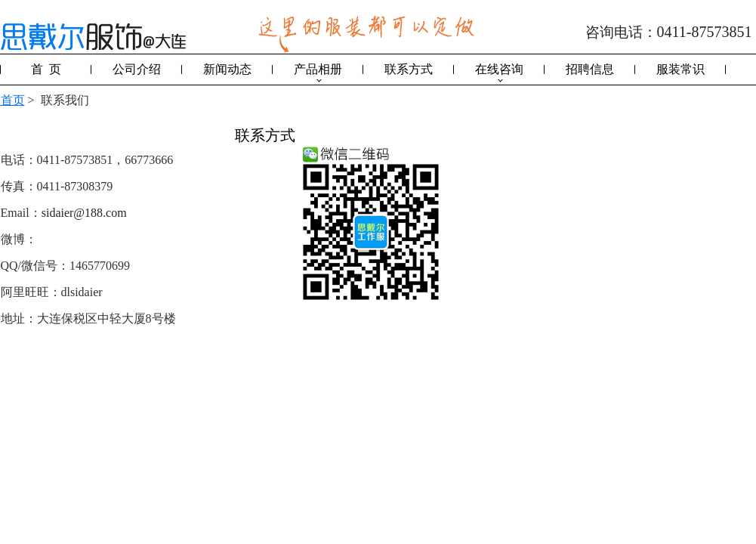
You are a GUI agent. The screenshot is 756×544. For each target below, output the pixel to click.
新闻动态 (227, 69)
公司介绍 (137, 69)
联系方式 (409, 69)
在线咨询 (499, 69)
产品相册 (318, 69)
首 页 (46, 69)
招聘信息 (590, 69)
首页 (13, 100)
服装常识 (680, 69)
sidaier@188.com (84, 213)
